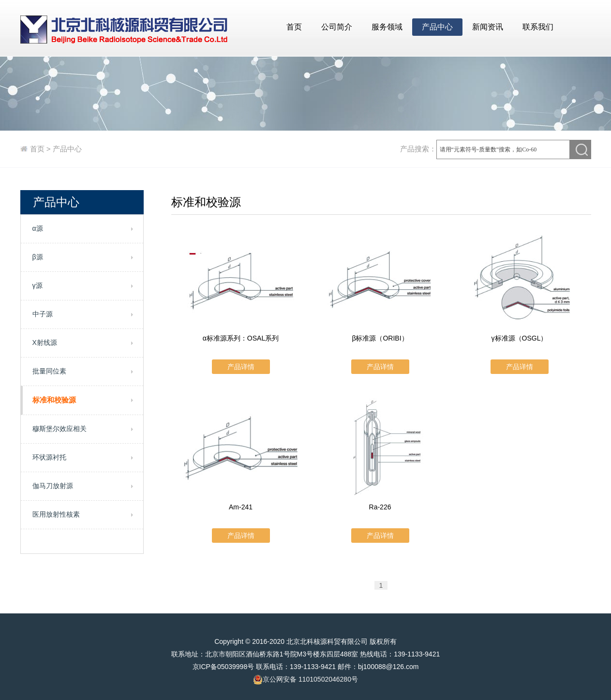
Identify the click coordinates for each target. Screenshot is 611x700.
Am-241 (241, 507)
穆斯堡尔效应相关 (60, 429)
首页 (294, 27)
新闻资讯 (488, 27)
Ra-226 (380, 507)
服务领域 (387, 27)
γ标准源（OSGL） (520, 338)
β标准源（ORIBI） (380, 338)
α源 (38, 228)
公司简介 (337, 27)
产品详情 (241, 367)
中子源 (43, 314)
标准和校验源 (54, 400)
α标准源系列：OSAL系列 (241, 338)
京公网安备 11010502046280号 (305, 680)
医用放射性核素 (56, 514)
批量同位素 (49, 371)
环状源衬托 (49, 457)
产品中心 (437, 27)
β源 (38, 257)
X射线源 (45, 343)
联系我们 (538, 27)
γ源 (37, 285)
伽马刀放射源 (53, 486)
